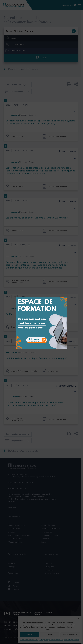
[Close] (66, 296)
